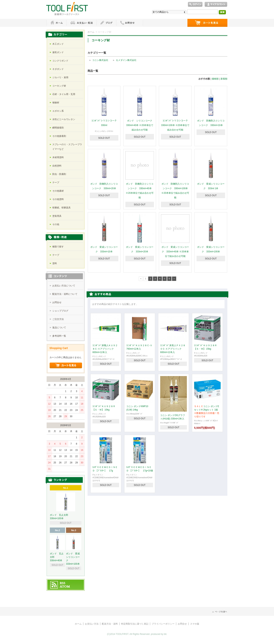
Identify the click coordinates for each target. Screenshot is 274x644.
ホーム (57, 23)
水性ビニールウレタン (64, 119)
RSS (63, 583)
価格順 (215, 79)
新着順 (224, 79)
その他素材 (58, 191)
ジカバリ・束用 (60, 77)
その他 (56, 224)
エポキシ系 (58, 111)
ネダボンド (58, 69)
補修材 (56, 103)
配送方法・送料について (65, 294)
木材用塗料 (58, 157)
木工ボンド (58, 44)
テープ (56, 183)
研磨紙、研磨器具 (61, 208)
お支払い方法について (64, 286)
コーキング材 (59, 86)
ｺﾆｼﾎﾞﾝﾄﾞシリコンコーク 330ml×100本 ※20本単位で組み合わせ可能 (175, 125)
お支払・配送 (81, 23)
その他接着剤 (59, 136)
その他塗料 (58, 199)
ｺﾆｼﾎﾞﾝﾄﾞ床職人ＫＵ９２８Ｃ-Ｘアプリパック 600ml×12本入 (105, 349)
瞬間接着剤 (58, 128)
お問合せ (57, 302)
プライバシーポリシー (163, 624)
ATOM (65, 587)
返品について (59, 328)
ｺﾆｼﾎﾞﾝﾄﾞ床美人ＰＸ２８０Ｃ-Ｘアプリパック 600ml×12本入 (173, 349)
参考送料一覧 (59, 336)
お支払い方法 (92, 624)
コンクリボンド (60, 61)
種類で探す (58, 247)
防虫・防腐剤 (59, 174)
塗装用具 (57, 216)
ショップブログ (60, 311)
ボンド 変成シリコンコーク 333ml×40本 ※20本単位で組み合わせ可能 (175, 252)
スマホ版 (195, 624)
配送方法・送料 (110, 624)
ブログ (106, 23)
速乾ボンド (58, 52)
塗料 (55, 263)
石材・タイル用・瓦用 (64, 94)
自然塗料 (57, 166)
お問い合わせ (130, 23)
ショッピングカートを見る (66, 366)
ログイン (195, 4)
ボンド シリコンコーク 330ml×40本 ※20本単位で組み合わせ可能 (140, 125)
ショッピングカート (207, 23)
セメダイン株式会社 (126, 60)
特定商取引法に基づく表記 (135, 624)
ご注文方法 (58, 319)
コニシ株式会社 (100, 60)
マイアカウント (216, 4)
